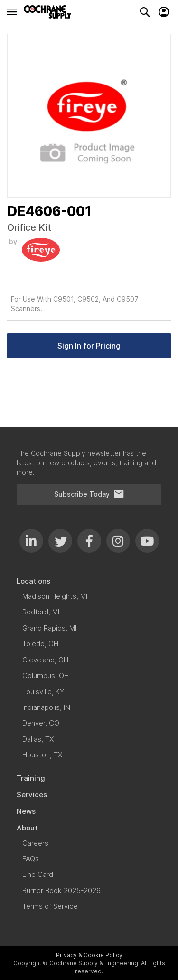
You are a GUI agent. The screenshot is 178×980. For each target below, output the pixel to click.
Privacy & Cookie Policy (89, 955)
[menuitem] (89, 581)
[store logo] (50, 12)
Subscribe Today (89, 494)
